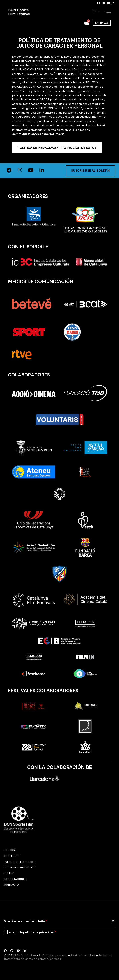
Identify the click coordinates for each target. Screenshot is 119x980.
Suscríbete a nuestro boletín (25, 921)
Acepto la (33, 932)
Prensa (9, 873)
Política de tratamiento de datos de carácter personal (58, 957)
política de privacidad (39, 932)
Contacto (12, 885)
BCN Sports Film (25, 955)
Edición (10, 850)
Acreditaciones (16, 879)
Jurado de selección (20, 862)
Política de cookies (83, 955)
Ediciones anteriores (20, 867)
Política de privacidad (53, 955)
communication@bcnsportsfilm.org (38, 134)
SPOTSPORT (12, 856)
